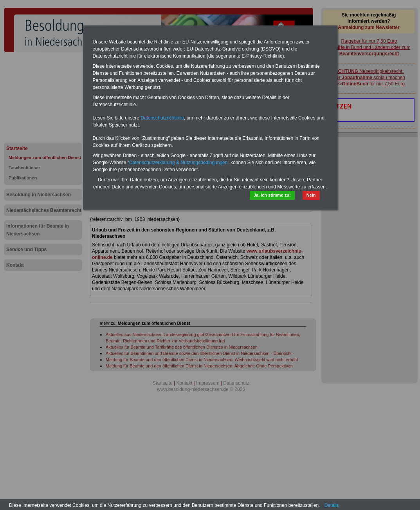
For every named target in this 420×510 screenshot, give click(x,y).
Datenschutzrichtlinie (162, 118)
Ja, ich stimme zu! (272, 195)
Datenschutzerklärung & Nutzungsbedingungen (178, 163)
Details (332, 505)
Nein (311, 195)
